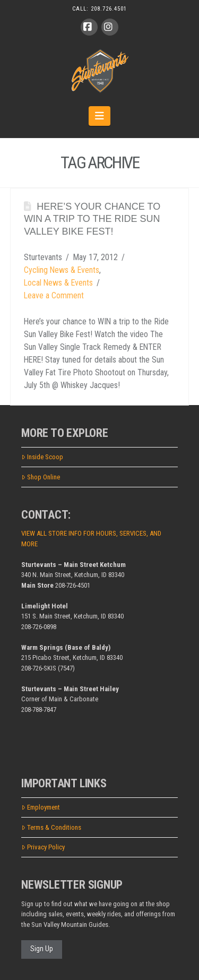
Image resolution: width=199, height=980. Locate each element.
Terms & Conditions (51, 827)
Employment (41, 807)
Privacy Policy (43, 847)
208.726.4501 (109, 9)
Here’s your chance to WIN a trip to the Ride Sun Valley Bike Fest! (92, 219)
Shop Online (41, 477)
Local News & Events (58, 283)
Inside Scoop (42, 457)
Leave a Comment (54, 295)
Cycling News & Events (62, 270)
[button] (99, 116)
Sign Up (42, 949)
